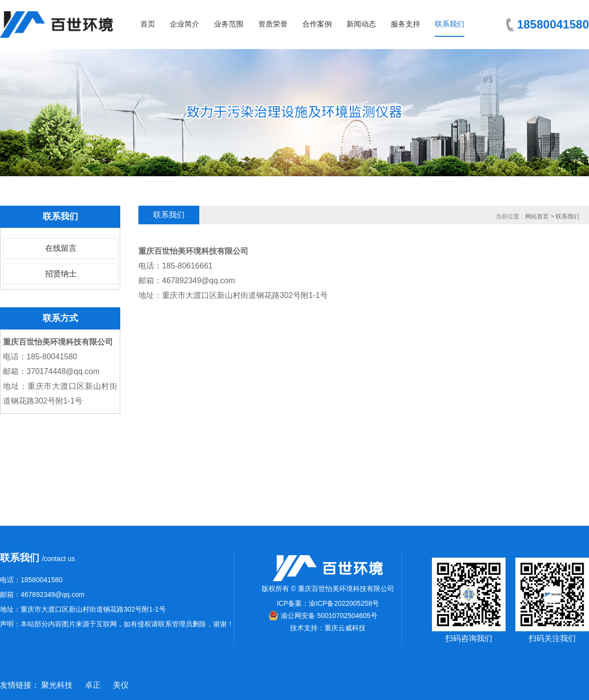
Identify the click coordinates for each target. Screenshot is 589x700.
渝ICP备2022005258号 (344, 603)
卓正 (93, 685)
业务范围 (229, 24)
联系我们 (450, 24)
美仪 (121, 685)
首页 (148, 24)
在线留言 (61, 248)
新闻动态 (361, 24)
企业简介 (185, 24)
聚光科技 (57, 685)
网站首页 (537, 216)
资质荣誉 (273, 24)
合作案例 (317, 24)
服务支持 (405, 24)
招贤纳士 (61, 274)
